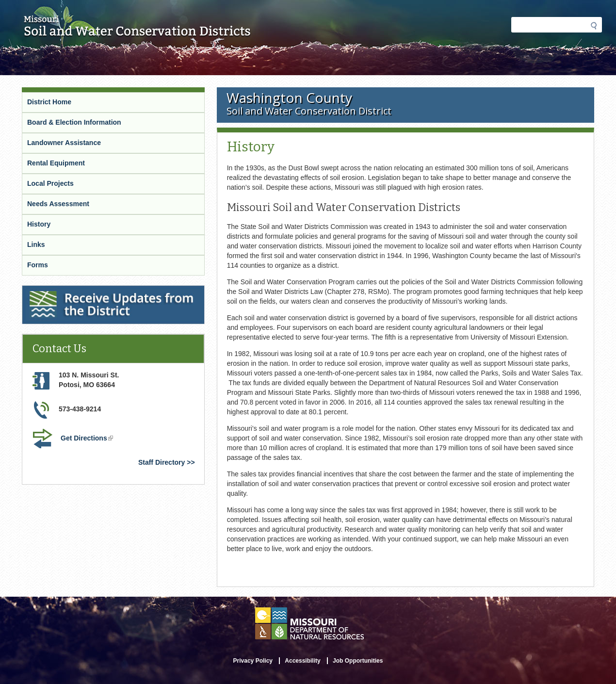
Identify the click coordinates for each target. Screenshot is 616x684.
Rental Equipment (56, 163)
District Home (49, 102)
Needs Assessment (58, 204)
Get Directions (88, 439)
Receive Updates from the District (78, 292)
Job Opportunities (358, 661)
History (39, 224)
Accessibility (302, 661)
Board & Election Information (74, 122)
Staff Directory (162, 462)
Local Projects (50, 183)
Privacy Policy (253, 661)
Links (36, 244)
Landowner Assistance (64, 143)
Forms (38, 265)
